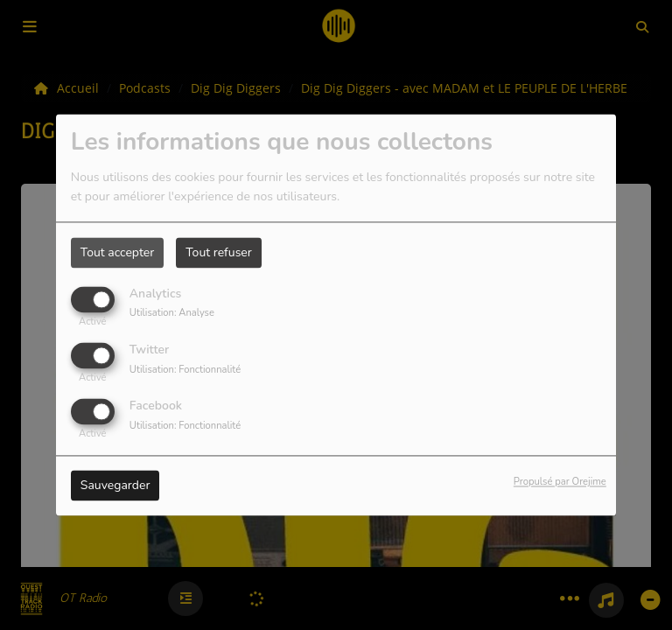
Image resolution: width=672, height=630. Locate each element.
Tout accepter (117, 252)
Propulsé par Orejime (560, 483)
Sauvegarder (115, 486)
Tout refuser (219, 252)
